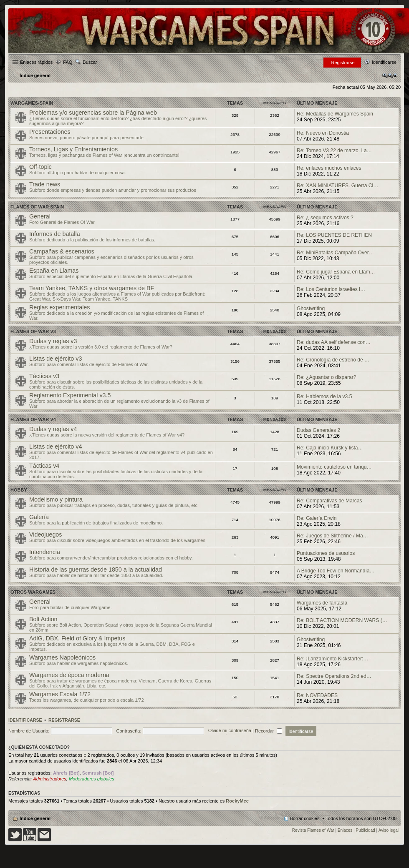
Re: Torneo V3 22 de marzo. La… (334, 151)
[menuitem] (389, 75)
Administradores (49, 779)
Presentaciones (50, 132)
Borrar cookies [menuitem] (305, 818)
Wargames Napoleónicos (62, 657)
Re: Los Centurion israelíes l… (331, 289)
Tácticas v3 (44, 376)
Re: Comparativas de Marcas (329, 501)
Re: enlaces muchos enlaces (329, 168)
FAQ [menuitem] (68, 62)
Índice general (35, 818)
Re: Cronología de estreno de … (333, 360)
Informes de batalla (55, 234)
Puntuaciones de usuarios (326, 553)
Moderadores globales (92, 779)
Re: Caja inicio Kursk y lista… (330, 448)
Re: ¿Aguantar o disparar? (327, 377)
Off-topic (40, 167)
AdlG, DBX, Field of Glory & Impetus (77, 638)
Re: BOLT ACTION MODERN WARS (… (342, 620)
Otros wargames (33, 592)
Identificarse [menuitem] (384, 62)
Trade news (45, 184)
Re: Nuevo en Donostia (323, 133)
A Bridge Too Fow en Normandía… (336, 571)
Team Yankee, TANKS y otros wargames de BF (92, 288)
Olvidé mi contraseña (230, 731)
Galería (39, 517)
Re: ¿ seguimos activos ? (325, 218)
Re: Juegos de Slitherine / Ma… (332, 536)
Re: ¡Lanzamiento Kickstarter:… (332, 659)
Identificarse (25, 720)
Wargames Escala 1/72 (60, 694)
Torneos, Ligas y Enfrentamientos (73, 149)
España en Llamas (54, 271)
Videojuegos (45, 534)
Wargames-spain (32, 103)
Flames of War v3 (33, 331)
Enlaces (345, 830)
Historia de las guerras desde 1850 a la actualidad (96, 569)
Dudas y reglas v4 (53, 429)
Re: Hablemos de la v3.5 (324, 396)
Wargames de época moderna (69, 675)
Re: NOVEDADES (317, 695)
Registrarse (64, 720)
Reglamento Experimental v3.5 (70, 395)
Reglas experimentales (59, 307)
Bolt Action (43, 619)
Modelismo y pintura (56, 499)
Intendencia (45, 552)
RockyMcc (237, 801)
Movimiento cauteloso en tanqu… (334, 467)
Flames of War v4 (33, 419)
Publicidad (366, 830)
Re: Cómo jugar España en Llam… (336, 272)
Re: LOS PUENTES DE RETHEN (334, 235)
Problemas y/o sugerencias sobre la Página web (93, 113)
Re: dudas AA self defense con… (334, 342)
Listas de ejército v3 (56, 359)
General (40, 216)
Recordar (269, 731)
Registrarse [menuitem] (343, 63)
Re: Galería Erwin (317, 518)
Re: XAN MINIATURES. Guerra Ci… (337, 186)
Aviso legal (389, 830)
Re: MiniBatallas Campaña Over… (335, 253)
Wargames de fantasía (322, 603)
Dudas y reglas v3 (53, 341)
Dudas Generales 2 (318, 430)
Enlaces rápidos (36, 62)
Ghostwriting (311, 309)
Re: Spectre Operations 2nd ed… (334, 676)
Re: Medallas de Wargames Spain (335, 114)
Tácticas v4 (44, 466)
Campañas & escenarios (62, 251)
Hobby (19, 490)
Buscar (90, 62)
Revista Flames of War (313, 830)
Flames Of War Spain (37, 207)
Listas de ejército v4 (56, 447)
